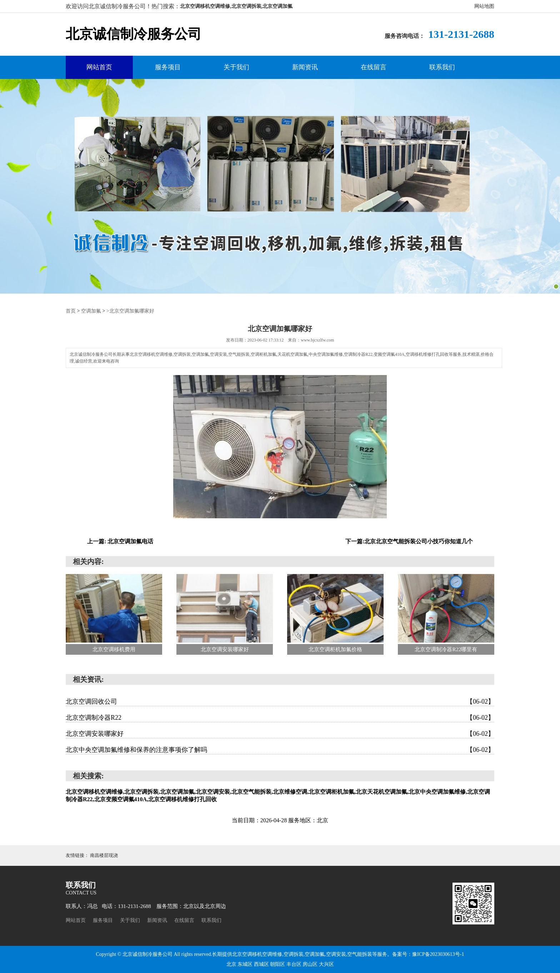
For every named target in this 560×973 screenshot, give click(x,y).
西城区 (262, 964)
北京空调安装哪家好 (280, 734)
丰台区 (295, 964)
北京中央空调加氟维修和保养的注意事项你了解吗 (280, 750)
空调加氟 (91, 311)
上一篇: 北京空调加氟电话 (120, 541)
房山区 (311, 964)
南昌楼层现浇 (104, 855)
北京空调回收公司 (280, 702)
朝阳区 (278, 964)
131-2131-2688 (461, 34)
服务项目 (168, 67)
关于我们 (236, 67)
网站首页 (99, 67)
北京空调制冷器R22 (280, 718)
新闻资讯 (305, 67)
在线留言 (374, 67)
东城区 (246, 964)
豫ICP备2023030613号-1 (438, 954)
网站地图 (484, 6)
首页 (71, 311)
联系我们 (442, 67)
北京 (232, 964)
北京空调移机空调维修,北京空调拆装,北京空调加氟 (236, 6)
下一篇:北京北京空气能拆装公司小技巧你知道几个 (409, 541)
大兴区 (326, 964)
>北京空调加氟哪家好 (130, 311)
